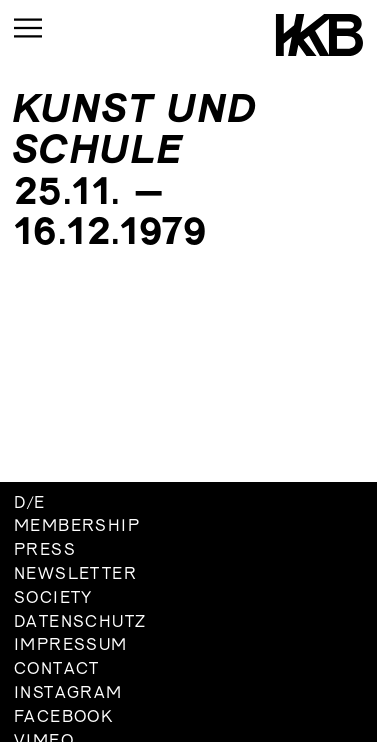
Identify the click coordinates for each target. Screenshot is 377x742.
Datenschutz (80, 623)
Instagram (68, 694)
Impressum (71, 646)
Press (45, 551)
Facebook (63, 718)
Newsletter (75, 575)
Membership (77, 527)
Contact (57, 670)
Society (53, 599)
